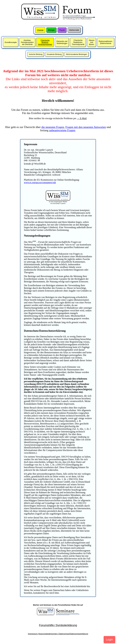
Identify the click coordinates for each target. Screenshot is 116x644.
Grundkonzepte (11, 42)
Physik (62, 30)
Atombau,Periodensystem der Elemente (27, 42)
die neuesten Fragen (53, 127)
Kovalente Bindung (54, 54)
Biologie (51, 30)
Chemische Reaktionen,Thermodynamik (78, 42)
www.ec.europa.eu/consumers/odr (40, 182)
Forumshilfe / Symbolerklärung (58, 625)
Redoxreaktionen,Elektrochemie (106, 42)
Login (109, 639)
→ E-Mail (82, 118)
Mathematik (74, 30)
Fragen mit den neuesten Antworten (86, 127)
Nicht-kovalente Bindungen (77, 54)
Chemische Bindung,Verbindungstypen (45, 42)
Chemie (40, 30)
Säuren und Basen (92, 42)
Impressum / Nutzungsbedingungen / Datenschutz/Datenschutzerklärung (58, 634)
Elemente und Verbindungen (62, 42)
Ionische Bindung (36, 54)
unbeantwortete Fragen (62, 130)
